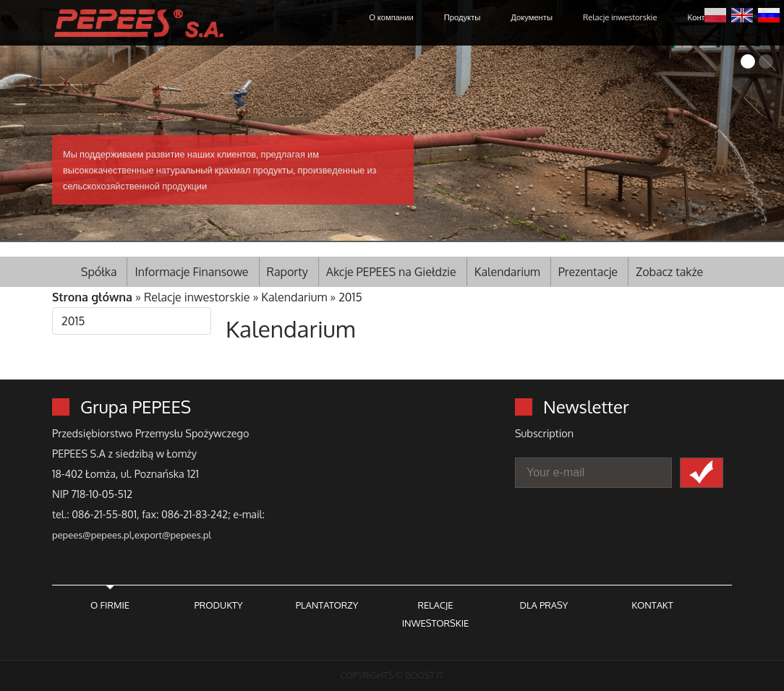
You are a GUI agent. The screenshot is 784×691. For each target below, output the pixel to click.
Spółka (99, 272)
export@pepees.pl (173, 535)
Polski (715, 14)
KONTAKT (652, 605)
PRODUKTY (218, 605)
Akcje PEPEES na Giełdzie (391, 272)
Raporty (287, 272)
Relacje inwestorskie (620, 17)
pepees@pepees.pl (92, 535)
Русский (769, 14)
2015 (350, 297)
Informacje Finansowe (191, 272)
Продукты (463, 17)
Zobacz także (669, 272)
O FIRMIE (110, 605)
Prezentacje (588, 272)
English (742, 14)
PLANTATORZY (327, 605)
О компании (391, 17)
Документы (532, 17)
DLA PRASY (544, 605)
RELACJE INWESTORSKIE (436, 614)
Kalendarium (507, 272)
